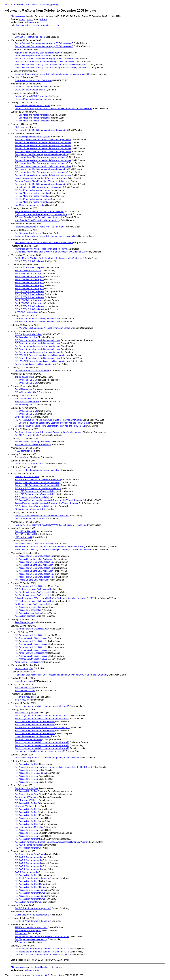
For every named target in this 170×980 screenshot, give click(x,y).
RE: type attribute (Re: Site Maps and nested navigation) (41, 157)
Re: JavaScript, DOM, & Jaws (29, 464)
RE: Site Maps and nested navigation (32, 99)
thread (22, 19)
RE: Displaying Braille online (28, 334)
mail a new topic (32, 22)
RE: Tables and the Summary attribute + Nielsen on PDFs (42, 955)
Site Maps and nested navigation (30, 205)
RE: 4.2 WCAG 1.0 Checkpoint (29, 261)
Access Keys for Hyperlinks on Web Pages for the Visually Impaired (47, 503)
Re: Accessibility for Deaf (27, 713)
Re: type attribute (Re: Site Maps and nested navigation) (41, 130)
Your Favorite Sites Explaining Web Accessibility (38, 220)
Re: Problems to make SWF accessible (33, 592)
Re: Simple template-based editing (31, 939)
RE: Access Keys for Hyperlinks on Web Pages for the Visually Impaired (49, 420)
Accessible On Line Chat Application (32, 580)
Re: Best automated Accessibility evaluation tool (37, 346)
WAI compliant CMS (24, 417)
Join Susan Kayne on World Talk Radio (33, 80)
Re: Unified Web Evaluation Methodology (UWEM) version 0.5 (44, 43)
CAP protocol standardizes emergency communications (41, 214)
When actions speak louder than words (33, 56)
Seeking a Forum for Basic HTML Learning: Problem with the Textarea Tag (50, 426)
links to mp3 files (23, 700)
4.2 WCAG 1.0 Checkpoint (27, 312)
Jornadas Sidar (22, 457)
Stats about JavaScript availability (31, 509)
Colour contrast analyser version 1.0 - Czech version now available (46, 236)
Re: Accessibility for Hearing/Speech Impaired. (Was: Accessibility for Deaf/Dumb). (54, 767)
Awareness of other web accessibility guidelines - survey (41, 249)
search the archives (50, 25)
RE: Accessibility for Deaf (27, 764)
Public (35, 5)
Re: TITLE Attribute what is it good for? (33, 878)
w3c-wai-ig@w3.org (49, 5)
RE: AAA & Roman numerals (28, 739)
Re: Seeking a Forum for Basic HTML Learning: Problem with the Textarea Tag (52, 423)
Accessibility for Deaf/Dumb (28, 902)
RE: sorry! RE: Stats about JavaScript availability (38, 479)
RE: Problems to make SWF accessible (33, 589)
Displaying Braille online (26, 337)
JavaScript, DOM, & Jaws (27, 476)
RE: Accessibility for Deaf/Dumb (30, 884)
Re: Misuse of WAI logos (26, 797)
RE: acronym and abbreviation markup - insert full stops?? (42, 727)
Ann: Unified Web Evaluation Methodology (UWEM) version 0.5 (45, 62)
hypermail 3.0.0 (42, 975)
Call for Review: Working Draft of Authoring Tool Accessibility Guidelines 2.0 (50, 258)
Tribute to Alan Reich (25, 377)
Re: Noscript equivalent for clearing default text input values (43, 142)
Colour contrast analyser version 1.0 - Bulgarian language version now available (52, 74)
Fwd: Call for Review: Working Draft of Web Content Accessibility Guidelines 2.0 (52, 65)
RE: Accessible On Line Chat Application (34, 559)
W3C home (11, 5)
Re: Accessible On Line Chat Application (34, 544)
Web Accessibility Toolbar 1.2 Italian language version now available (47, 758)
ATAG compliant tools (25, 451)
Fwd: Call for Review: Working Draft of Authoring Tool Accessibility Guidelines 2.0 (53, 68)
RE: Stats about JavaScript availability (33, 445)
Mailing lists (24, 5)
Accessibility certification (26, 616)
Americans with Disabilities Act (29, 662)
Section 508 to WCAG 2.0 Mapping (31, 96)
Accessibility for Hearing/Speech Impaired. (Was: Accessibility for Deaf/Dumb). (52, 842)
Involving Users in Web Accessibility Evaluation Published (42, 516)
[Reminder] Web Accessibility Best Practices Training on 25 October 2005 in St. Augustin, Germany (61, 675)
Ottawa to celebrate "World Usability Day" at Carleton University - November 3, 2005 (55, 598)
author (30, 19)
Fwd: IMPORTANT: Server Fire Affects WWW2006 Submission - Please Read (51, 525)
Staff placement (22, 127)
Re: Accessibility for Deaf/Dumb (30, 773)
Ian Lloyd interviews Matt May (29, 827)
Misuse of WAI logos (25, 806)
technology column (24, 681)
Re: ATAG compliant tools (27, 435)
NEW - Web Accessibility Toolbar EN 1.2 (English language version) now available (53, 550)
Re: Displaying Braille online (28, 233)
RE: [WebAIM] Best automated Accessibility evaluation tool (42, 355)
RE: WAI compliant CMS (26, 392)
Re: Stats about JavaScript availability (33, 442)
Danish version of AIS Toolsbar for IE (32, 915)
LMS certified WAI (23, 537)
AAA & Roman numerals (26, 872)
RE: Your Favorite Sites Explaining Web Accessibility (40, 217)
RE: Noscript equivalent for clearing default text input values (43, 139)
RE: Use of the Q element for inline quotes (35, 721)
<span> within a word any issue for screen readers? (39, 53)
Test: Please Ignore (24, 622)
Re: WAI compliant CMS (26, 380)
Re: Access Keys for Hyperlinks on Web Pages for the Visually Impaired (49, 432)
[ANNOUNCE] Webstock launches (31, 519)
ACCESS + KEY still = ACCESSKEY (32, 371)
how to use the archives (28, 25)
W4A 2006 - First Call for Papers (30, 37)
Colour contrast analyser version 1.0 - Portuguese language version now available (53, 108)
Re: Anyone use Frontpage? (28, 930)
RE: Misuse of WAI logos (27, 800)
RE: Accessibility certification (28, 613)
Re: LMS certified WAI (25, 531)
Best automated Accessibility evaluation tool (35, 364)
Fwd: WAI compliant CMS (27, 402)
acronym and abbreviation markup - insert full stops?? (40, 751)
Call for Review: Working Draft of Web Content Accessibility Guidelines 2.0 (50, 252)
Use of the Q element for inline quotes (33, 736)
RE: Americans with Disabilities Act (31, 586)
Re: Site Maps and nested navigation (32, 115)
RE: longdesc (21, 933)
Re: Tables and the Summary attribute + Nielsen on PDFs (42, 936)
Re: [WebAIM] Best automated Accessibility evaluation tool (42, 328)
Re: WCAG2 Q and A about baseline (32, 87)
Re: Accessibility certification (28, 607)
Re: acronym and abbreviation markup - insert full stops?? (42, 706)
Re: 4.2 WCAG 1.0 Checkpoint (29, 274)
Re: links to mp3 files (25, 697)
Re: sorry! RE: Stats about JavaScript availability (38, 470)
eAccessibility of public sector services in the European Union (44, 242)
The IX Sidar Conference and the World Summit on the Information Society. (50, 547)
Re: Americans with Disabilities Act (31, 638)
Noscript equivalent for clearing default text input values (41, 178)
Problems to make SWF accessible (31, 604)
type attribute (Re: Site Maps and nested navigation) (39, 187)
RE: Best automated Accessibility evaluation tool (38, 319)
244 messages (18, 16)
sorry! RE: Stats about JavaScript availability (36, 491)
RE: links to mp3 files (25, 688)
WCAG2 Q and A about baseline (30, 90)
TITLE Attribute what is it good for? (31, 927)
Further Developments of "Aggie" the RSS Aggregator (40, 227)
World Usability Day (24, 668)
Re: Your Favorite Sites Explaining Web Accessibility (39, 181)
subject (43, 19)
